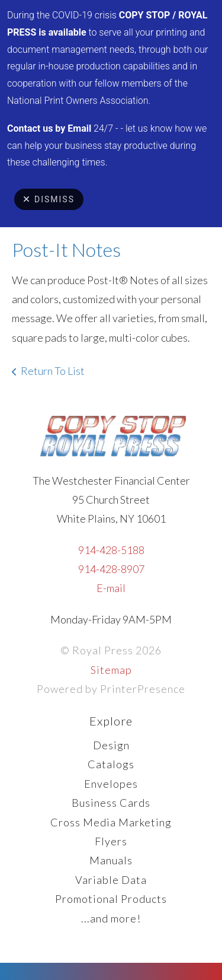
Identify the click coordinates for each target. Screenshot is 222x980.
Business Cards (111, 803)
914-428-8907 (111, 569)
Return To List (53, 371)
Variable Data (111, 880)
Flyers (111, 841)
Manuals (111, 860)
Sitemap (111, 670)
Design (111, 745)
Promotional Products (111, 899)
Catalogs (111, 764)
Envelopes (111, 784)
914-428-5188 (111, 550)
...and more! (111, 918)
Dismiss (49, 199)
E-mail (111, 588)
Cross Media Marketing (111, 822)
